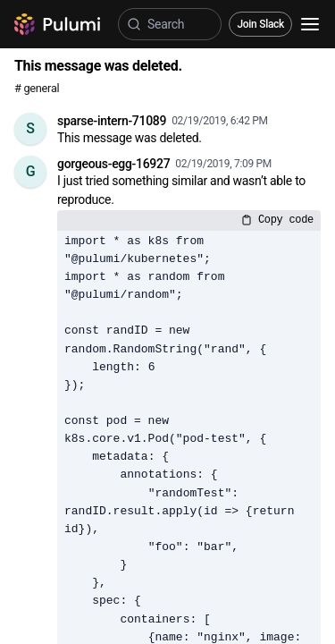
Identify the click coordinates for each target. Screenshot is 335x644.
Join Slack (260, 24)
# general (37, 88)
